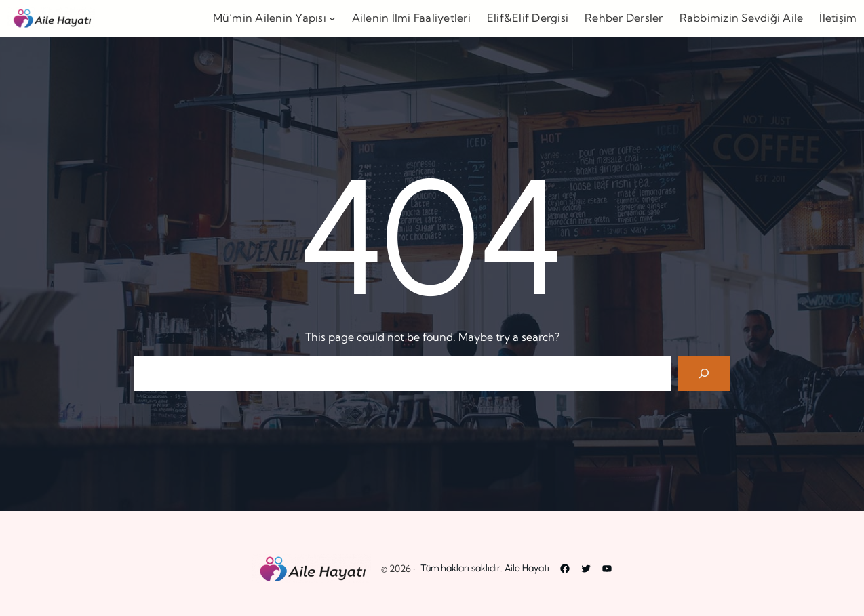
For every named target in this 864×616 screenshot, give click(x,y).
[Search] (704, 373)
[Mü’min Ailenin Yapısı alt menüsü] (332, 18)
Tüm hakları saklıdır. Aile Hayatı (485, 568)
